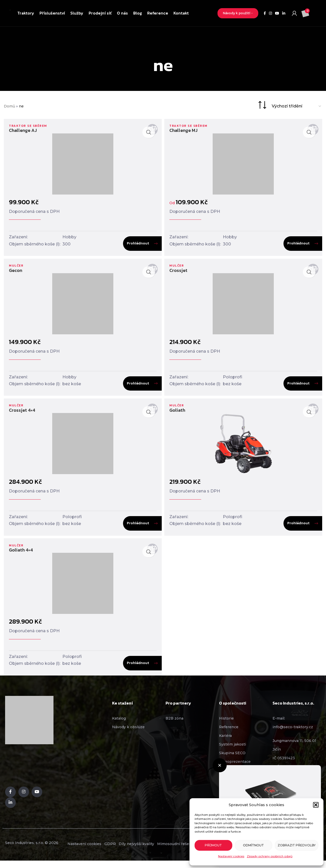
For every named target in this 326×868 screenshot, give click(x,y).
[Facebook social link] (265, 13)
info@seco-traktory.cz (293, 734)
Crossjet (180, 272)
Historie (226, 725)
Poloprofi (234, 379)
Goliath (179, 414)
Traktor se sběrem (30, 126)
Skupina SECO (232, 760)
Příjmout (213, 845)
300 (66, 244)
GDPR (121, 851)
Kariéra (225, 742)
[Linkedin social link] (284, 13)
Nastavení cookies (231, 856)
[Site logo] (10, 13)
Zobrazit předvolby (297, 845)
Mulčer (17, 268)
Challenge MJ (185, 130)
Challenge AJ (23, 130)
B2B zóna (174, 725)
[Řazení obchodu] (297, 106)
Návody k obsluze (128, 734)
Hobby (69, 237)
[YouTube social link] (277, 13)
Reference (229, 734)
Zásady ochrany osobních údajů (270, 856)
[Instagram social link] (270, 13)
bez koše (72, 386)
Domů (9, 106)
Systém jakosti (233, 751)
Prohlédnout (137, 243)
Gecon (16, 272)
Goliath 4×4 (21, 557)
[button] (316, 805)
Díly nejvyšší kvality (154, 851)
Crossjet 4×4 (22, 414)
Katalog (119, 725)
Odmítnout (253, 845)
